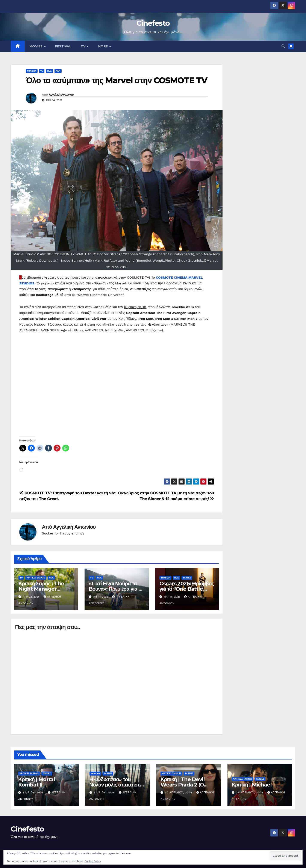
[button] (283, 46)
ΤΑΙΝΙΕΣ (187, 578)
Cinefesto (153, 23)
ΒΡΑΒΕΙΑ (165, 578)
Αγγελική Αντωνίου (61, 95)
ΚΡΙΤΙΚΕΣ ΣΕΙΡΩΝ (36, 578)
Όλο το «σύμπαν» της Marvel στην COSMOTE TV (116, 80)
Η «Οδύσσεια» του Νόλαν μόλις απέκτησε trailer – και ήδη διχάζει (116, 785)
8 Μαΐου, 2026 (34, 793)
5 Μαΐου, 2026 (105, 793)
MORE (103, 46)
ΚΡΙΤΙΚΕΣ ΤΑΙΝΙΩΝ (29, 774)
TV (84, 46)
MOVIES (37, 46)
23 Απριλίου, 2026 (250, 793)
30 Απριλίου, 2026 (179, 793)
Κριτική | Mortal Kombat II (37, 782)
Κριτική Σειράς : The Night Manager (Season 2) (41, 589)
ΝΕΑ (49, 71)
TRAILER (32, 71)
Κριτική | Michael (252, 785)
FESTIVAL (63, 46)
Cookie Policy (93, 861)
